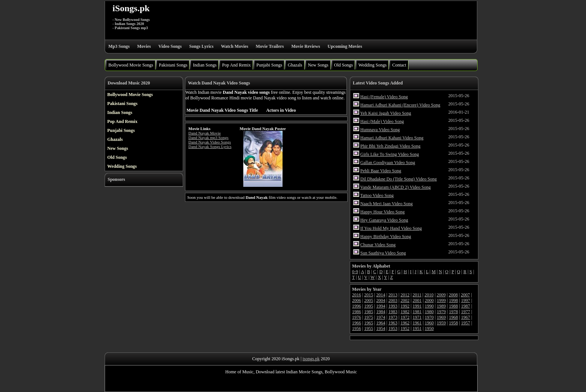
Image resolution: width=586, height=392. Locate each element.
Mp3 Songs (119, 46)
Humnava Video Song (380, 130)
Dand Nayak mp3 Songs (208, 138)
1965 (368, 323)
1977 (466, 312)
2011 (417, 295)
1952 (405, 328)
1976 (357, 317)
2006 (357, 300)
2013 (393, 295)
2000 (429, 300)
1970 (429, 317)
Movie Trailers (270, 46)
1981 (417, 312)
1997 (466, 300)
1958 (453, 323)
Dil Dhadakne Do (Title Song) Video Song (399, 179)
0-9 (355, 272)
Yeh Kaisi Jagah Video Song (386, 113)
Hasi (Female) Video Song (384, 97)
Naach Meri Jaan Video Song (386, 204)
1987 (466, 306)
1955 (368, 328)
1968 (453, 317)
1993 (393, 306)
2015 (368, 295)
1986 (357, 312)
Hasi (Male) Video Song (382, 121)
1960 (429, 323)
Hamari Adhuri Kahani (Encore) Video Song (400, 105)
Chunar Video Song (378, 245)
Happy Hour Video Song (383, 212)
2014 (381, 295)
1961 (417, 323)
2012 (405, 295)
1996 (357, 306)
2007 (465, 295)
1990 (429, 306)
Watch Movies (235, 46)
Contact (399, 65)
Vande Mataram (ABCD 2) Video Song (396, 187)
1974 (381, 317)
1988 (453, 306)
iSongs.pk (131, 8)
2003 (393, 300)
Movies (144, 46)
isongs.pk (311, 359)
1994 (381, 306)
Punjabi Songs (269, 65)
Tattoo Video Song (377, 195)
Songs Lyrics (201, 46)
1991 (417, 306)
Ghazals (295, 65)
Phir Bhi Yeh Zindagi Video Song (390, 146)
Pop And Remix (236, 65)
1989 (441, 306)
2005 (368, 300)
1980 (429, 312)
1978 (453, 312)
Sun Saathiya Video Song (383, 253)
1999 (441, 300)
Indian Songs (205, 65)
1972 (405, 317)
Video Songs (170, 46)
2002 (405, 300)
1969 (441, 317)
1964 (381, 323)
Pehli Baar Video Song (381, 171)
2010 (429, 295)
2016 (357, 295)
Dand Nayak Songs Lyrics (210, 146)
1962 (405, 323)
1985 (368, 312)
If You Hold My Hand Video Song (391, 228)
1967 (466, 317)
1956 (357, 328)
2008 (453, 295)
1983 (393, 312)
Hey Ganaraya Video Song (384, 220)
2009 (441, 295)
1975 (368, 317)
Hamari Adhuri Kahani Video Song (392, 138)
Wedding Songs (372, 65)
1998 (453, 300)
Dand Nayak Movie (205, 133)
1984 (381, 312)
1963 (393, 323)
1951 (417, 328)
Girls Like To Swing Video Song (390, 154)
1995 (368, 306)
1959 (441, 323)
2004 (381, 300)
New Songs (318, 65)
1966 (357, 323)
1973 (393, 317)
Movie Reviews (306, 46)
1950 (429, 328)
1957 (466, 323)
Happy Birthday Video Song (386, 237)
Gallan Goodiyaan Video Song (388, 163)
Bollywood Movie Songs (131, 65)
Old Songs (343, 65)
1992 (405, 306)
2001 (417, 300)
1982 (405, 312)
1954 (381, 328)
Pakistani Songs (173, 65)
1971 (417, 317)
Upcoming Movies (345, 46)
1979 (441, 312)
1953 (393, 328)
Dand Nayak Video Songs (210, 142)
